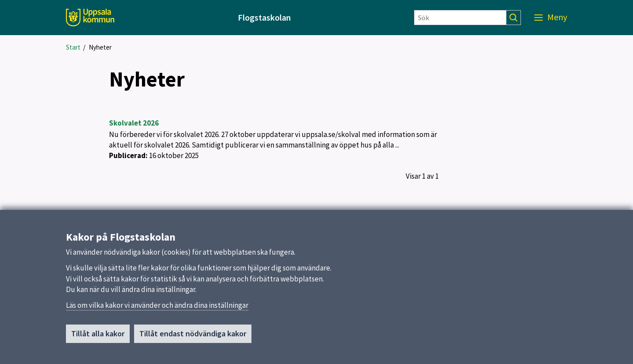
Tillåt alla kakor (98, 337)
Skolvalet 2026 (134, 123)
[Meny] (551, 18)
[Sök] (460, 18)
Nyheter (100, 47)
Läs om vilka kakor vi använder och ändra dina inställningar (157, 308)
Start (73, 47)
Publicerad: (128, 155)
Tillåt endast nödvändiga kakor (193, 337)
